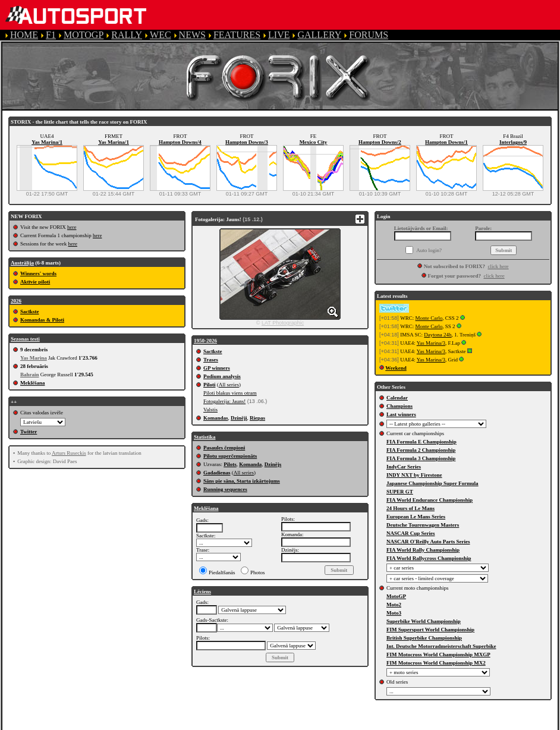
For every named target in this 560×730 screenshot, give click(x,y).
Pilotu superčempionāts (230, 456)
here (72, 227)
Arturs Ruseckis (69, 453)
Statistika (205, 437)
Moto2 (394, 605)
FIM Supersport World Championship (430, 630)
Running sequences (225, 489)
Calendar (397, 398)
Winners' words (38, 273)
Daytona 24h (438, 335)
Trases (211, 360)
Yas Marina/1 (47, 142)
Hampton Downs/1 (446, 142)
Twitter (29, 432)
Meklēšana (33, 383)
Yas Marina (34, 358)
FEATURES (237, 35)
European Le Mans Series (416, 517)
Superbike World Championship (424, 621)
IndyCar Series (404, 467)
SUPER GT (400, 492)
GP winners (217, 368)
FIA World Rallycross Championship (429, 558)
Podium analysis (222, 376)
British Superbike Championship (424, 638)
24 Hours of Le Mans (410, 508)
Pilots (230, 464)
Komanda (250, 464)
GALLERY (319, 35)
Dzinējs (273, 464)
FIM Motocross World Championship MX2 (436, 663)
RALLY (127, 35)
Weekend (396, 368)
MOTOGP (84, 35)
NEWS (192, 35)
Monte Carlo (429, 318)
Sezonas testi (25, 339)
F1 (51, 35)
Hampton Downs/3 (247, 142)
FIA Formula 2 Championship (421, 450)
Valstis (210, 410)
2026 (16, 301)
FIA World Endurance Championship (430, 500)
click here (498, 266)
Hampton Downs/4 (180, 142)
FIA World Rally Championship (423, 550)
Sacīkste (30, 311)
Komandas (216, 418)
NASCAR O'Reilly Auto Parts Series (428, 542)
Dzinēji (239, 418)
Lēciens (202, 591)
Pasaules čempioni (224, 448)
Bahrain (30, 375)
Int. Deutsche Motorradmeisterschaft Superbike (441, 646)
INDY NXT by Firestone (414, 475)
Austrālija (22, 263)
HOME (24, 35)
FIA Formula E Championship (421, 442)
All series (229, 385)
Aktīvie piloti (35, 282)
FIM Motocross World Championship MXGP (438, 655)
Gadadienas (217, 473)
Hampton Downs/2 (380, 142)
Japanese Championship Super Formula (432, 483)
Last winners (401, 414)
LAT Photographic (283, 323)
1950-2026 (205, 341)
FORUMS (369, 35)
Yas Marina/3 (431, 343)
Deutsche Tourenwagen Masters (423, 525)
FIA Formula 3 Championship (421, 458)
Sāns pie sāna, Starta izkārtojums (242, 481)
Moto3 (394, 613)
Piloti (210, 385)
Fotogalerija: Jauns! (224, 401)
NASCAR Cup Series (411, 533)
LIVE (279, 35)
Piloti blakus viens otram (230, 393)
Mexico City (314, 142)
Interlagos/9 (513, 142)
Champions (399, 406)
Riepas (257, 418)
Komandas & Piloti (42, 320)
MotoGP (396, 596)
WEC (161, 35)
